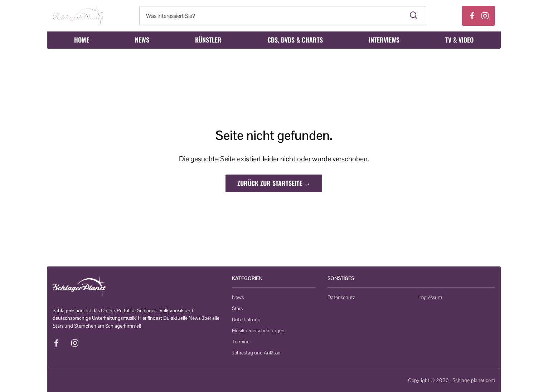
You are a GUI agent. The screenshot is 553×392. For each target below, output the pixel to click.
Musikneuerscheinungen (258, 330)
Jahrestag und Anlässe (256, 353)
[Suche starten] (414, 16)
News (142, 40)
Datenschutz (341, 297)
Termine (241, 342)
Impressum (430, 297)
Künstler (208, 40)
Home (82, 40)
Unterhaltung (246, 319)
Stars (237, 308)
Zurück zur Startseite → (274, 183)
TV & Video (459, 40)
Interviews (384, 40)
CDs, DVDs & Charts (295, 40)
